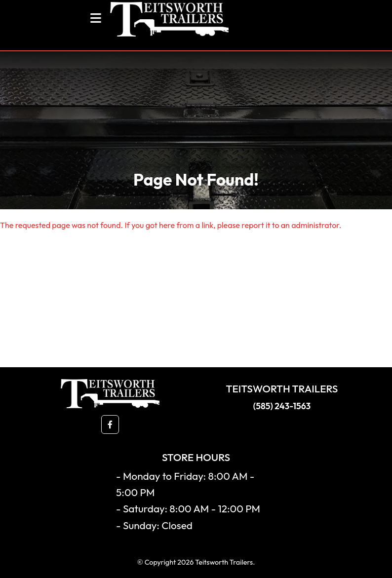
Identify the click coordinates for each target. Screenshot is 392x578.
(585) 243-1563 (282, 406)
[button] (110, 424)
